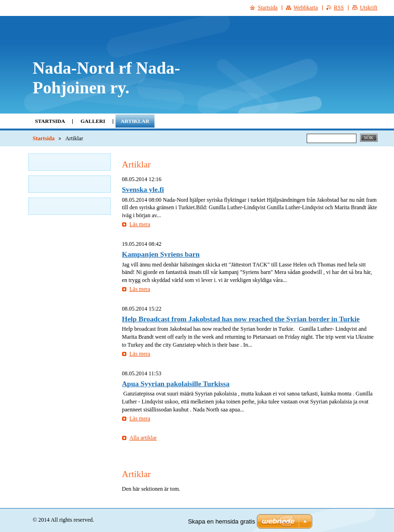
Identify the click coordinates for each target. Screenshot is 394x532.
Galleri (93, 121)
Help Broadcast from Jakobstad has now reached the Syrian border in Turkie (241, 319)
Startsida (50, 121)
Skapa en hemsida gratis (221, 521)
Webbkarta (306, 8)
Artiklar (135, 121)
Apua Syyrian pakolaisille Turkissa (176, 384)
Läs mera (140, 224)
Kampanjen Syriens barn (161, 254)
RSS (339, 8)
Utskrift (368, 8)
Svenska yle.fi (143, 189)
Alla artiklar (143, 438)
